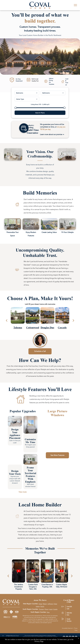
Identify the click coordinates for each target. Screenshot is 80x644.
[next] (73, 320)
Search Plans (40, 113)
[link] (15, 421)
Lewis (51, 609)
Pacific (42, 606)
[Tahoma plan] (18, 319)
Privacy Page (39, 641)
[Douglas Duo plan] (47, 319)
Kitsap (40, 604)
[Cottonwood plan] (33, 319)
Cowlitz (55, 609)
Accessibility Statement (67, 628)
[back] (7, 320)
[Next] (72, 576)
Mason (45, 604)
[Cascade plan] (62, 319)
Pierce (47, 609)
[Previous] (8, 576)
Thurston (41, 609)
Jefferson (50, 604)
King (48, 612)
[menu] (75, 5)
